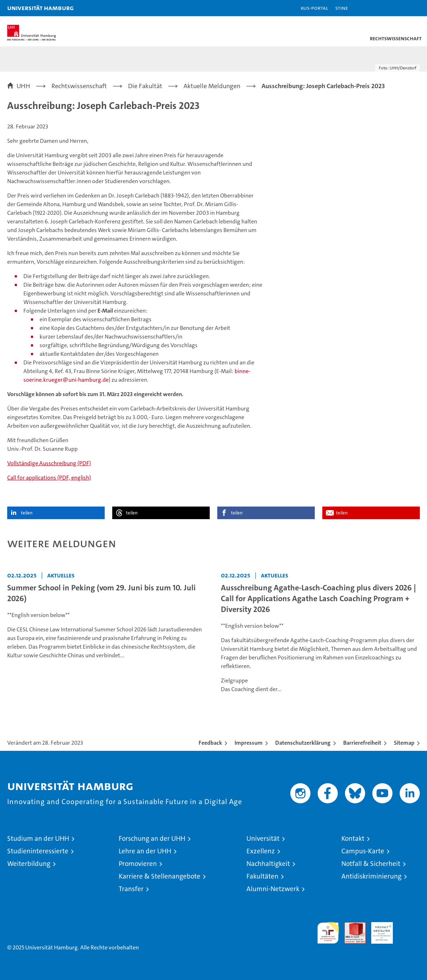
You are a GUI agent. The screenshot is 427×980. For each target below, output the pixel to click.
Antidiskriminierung (371, 876)
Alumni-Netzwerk (273, 889)
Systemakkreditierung (409, 926)
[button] (399, 8)
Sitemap (404, 743)
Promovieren (138, 864)
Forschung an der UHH (152, 838)
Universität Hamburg (40, 8)
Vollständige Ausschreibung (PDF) (49, 463)
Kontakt (353, 838)
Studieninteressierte (38, 851)
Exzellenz (261, 851)
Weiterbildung (29, 864)
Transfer (131, 889)
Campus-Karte (363, 851)
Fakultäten (262, 876)
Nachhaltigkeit (268, 864)
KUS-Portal (314, 8)
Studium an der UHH (38, 838)
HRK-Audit (378, 930)
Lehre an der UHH (145, 851)
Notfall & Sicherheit (371, 864)
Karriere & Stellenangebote (160, 876)
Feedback (210, 743)
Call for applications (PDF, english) (49, 478)
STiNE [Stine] (342, 8)
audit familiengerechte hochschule (328, 933)
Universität (263, 838)
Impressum (249, 743)
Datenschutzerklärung (303, 743)
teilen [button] (27, 513)
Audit (351, 926)
